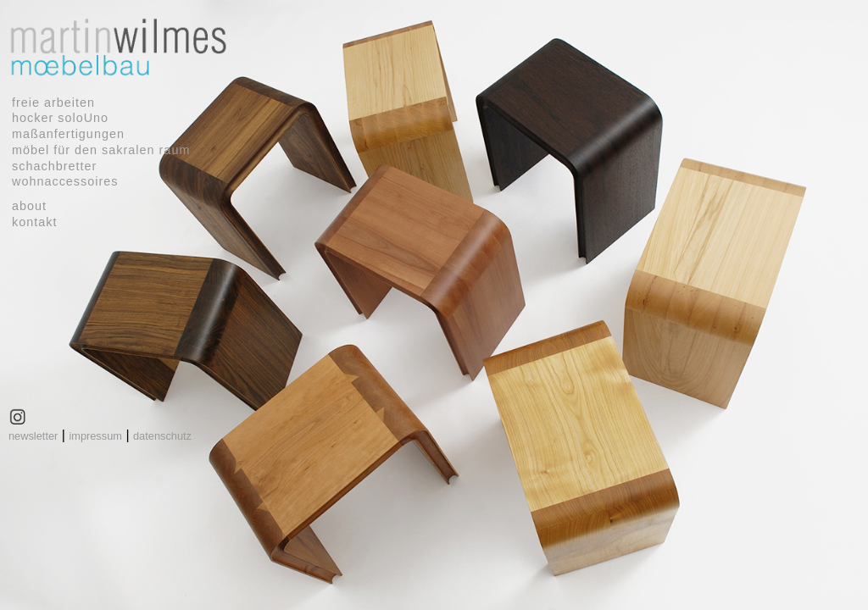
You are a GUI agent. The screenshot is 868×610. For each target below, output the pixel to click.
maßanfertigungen (68, 134)
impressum (95, 436)
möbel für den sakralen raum (101, 150)
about (29, 206)
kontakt (34, 222)
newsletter (33, 436)
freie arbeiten (53, 103)
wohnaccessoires (65, 181)
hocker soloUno (60, 118)
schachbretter (54, 166)
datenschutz (162, 436)
